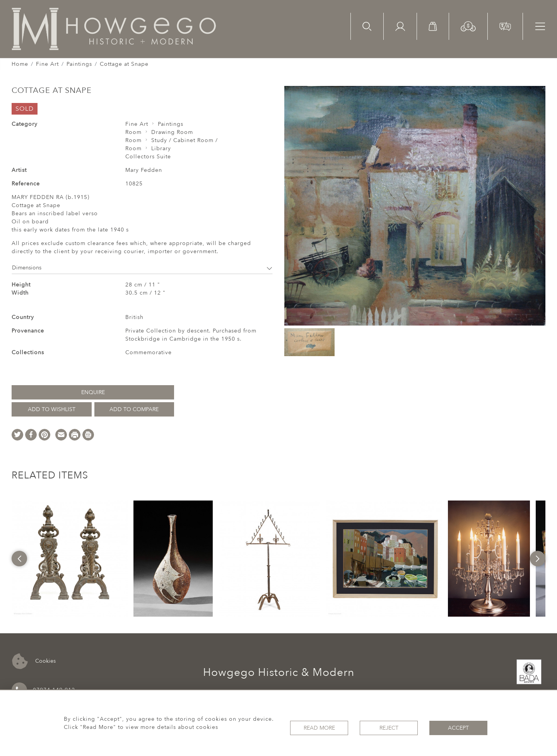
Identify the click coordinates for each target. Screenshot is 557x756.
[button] (468, 26)
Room (133, 132)
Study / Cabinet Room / (185, 140)
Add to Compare (134, 409)
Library (161, 148)
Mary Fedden (144, 170)
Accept (458, 727)
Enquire (93, 392)
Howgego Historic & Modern (279, 672)
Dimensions (142, 268)
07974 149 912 (43, 690)
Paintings (79, 64)
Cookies (34, 661)
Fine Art (47, 64)
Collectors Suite (148, 157)
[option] (70, 559)
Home (20, 64)
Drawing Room (172, 132)
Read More (319, 727)
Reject (389, 727)
